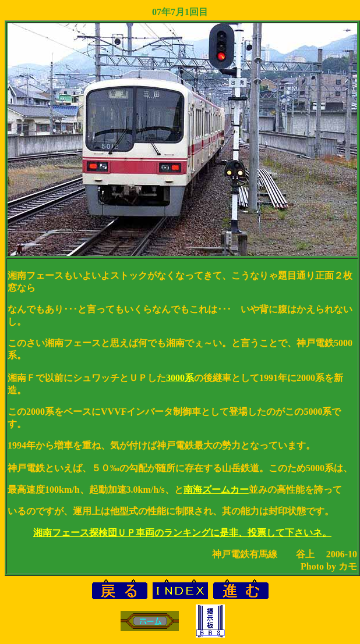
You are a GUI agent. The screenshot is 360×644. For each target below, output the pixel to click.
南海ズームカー (216, 490)
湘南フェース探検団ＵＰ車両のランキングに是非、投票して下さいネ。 (182, 533)
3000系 (180, 378)
